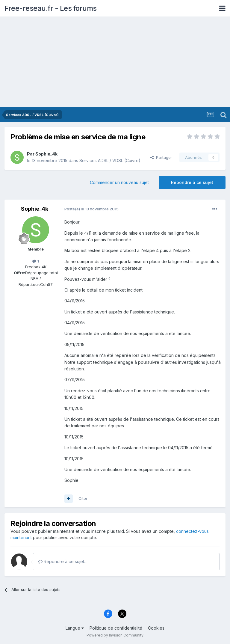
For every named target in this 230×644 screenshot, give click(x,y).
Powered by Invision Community (115, 635)
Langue (75, 628)
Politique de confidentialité (116, 628)
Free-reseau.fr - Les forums (51, 8)
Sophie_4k (46, 154)
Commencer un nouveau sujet (119, 182)
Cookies (156, 628)
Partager (161, 157)
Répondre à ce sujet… (63, 561)
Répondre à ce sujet (192, 182)
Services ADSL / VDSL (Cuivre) (110, 160)
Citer (83, 498)
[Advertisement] (115, 62)
